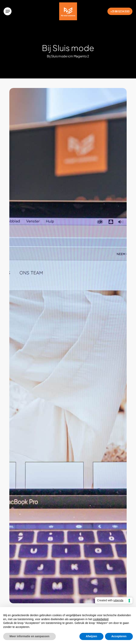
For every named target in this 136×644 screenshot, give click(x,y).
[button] (8, 11)
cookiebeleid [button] (101, 619)
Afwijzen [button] (91, 636)
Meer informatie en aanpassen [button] (29, 636)
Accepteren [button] (119, 636)
